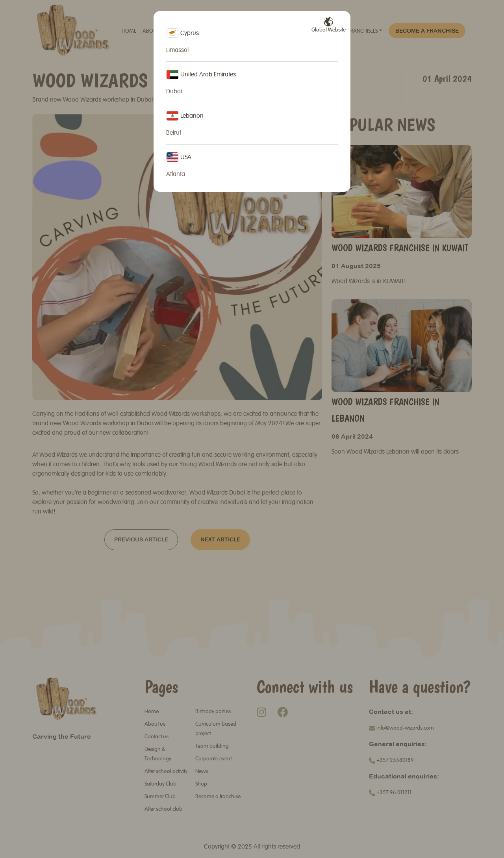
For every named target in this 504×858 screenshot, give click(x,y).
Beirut (174, 133)
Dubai (174, 92)
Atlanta (176, 174)
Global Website (329, 25)
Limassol (177, 50)
